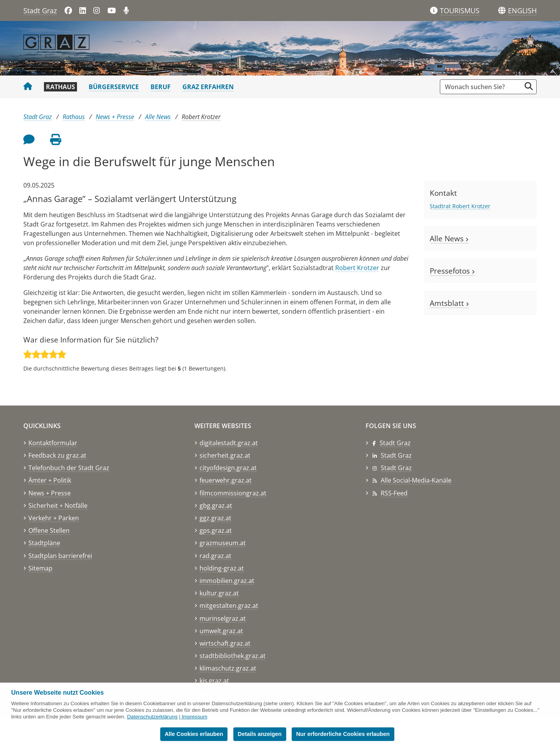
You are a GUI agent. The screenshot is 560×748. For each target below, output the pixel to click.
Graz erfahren (208, 87)
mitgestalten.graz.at (229, 606)
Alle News (158, 117)
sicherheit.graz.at (225, 455)
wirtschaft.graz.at (225, 643)
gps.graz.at (216, 530)
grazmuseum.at (223, 543)
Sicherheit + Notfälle (58, 506)
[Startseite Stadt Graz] (28, 87)
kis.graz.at (214, 681)
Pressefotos (452, 271)
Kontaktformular (53, 443)
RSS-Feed (394, 493)
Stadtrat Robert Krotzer (460, 206)
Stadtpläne (44, 543)
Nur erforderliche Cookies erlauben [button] (343, 734)
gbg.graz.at (216, 506)
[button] (522, 11)
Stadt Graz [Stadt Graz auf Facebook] (395, 443)
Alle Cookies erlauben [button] (194, 734)
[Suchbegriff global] (482, 87)
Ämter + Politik (50, 480)
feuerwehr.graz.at (226, 480)
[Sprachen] (502, 11)
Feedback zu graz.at (57, 455)
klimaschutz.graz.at (228, 668)
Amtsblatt (449, 303)
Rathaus (60, 87)
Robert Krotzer (201, 117)
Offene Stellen (49, 530)
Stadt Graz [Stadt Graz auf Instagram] (396, 468)
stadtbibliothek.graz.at (233, 656)
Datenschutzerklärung (152, 717)
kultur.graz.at (219, 593)
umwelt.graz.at (221, 631)
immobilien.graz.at (227, 581)
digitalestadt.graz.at (229, 443)
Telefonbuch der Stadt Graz (69, 468)
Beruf (161, 87)
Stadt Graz (40, 11)
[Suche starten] (529, 86)
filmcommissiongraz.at (233, 493)
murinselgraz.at (223, 618)
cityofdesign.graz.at (228, 468)
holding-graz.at (222, 568)
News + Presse (115, 117)
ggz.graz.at (215, 518)
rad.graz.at (215, 556)
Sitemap (40, 568)
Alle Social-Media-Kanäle (416, 480)
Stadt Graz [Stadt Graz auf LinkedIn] (396, 455)
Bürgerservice (114, 87)
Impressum (194, 717)
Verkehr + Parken (54, 518)
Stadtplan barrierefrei (60, 556)
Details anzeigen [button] (260, 734)
